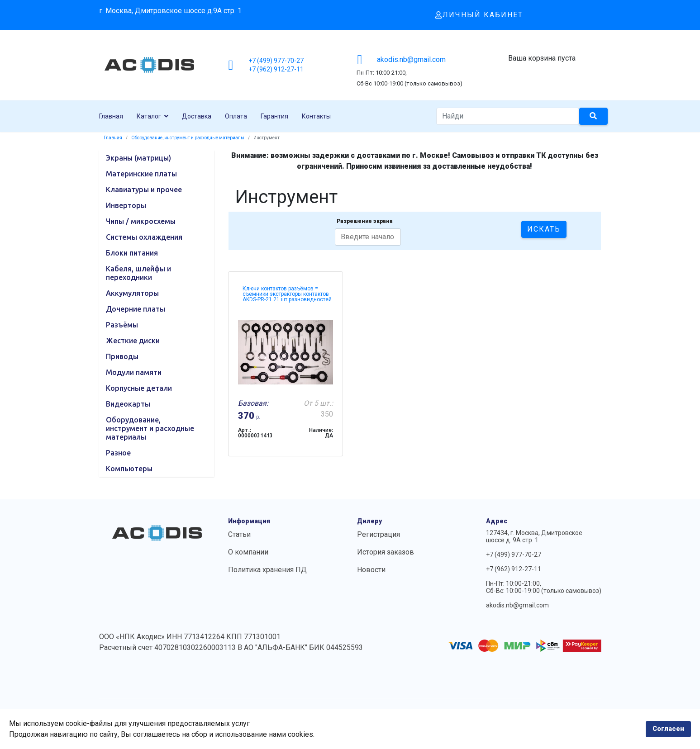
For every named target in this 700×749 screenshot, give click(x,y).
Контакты (316, 116)
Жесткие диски (133, 341)
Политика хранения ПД (267, 570)
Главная (111, 116)
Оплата (236, 116)
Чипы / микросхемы (141, 221)
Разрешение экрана (365, 221)
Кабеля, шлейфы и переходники (138, 273)
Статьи (239, 534)
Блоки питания (132, 253)
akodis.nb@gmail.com (411, 59)
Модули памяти (134, 372)
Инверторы (126, 205)
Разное (118, 453)
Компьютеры (129, 469)
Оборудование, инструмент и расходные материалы (150, 428)
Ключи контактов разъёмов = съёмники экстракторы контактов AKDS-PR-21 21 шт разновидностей (287, 294)
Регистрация (379, 534)
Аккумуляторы (132, 293)
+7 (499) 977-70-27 (276, 61)
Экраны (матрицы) (138, 158)
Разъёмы (122, 325)
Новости (371, 570)
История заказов (386, 552)
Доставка (197, 116)
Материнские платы (141, 174)
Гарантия (274, 116)
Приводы (122, 356)
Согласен (668, 729)
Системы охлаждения (144, 237)
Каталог (149, 116)
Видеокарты (128, 404)
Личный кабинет (479, 15)
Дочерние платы (136, 309)
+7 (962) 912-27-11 (276, 69)
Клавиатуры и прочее (144, 190)
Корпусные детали (139, 388)
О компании (248, 552)
